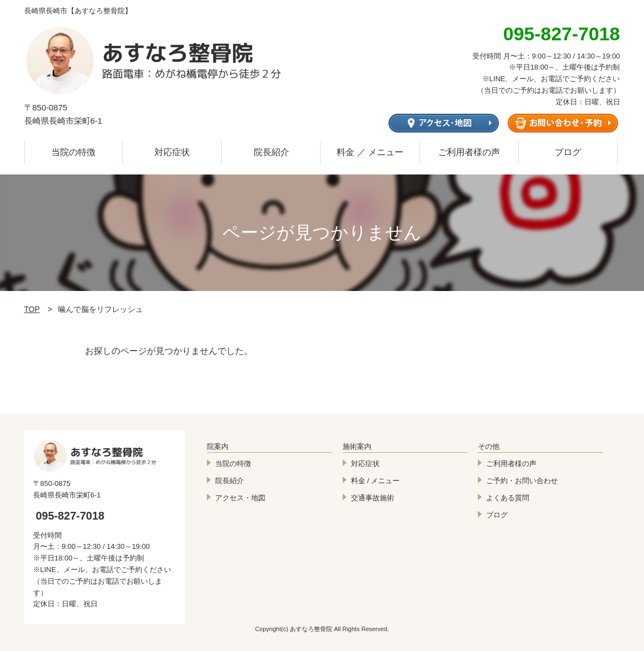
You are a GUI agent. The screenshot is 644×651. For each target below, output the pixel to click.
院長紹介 (272, 152)
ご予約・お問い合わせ (522, 481)
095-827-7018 (70, 516)
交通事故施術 (372, 498)
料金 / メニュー (376, 481)
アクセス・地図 (240, 498)
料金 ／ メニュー (370, 152)
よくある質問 (508, 498)
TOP (32, 309)
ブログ (568, 152)
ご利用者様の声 (469, 152)
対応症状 (172, 152)
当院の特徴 (73, 152)
